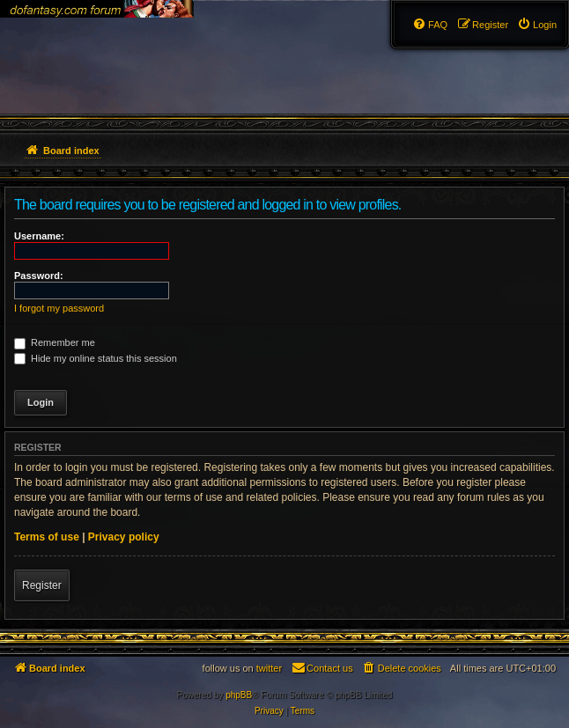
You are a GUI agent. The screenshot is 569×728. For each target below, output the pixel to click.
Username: (39, 236)
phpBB (239, 695)
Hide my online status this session (96, 358)
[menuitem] (537, 25)
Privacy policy (124, 537)
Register (42, 585)
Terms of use (47, 537)
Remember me (55, 342)
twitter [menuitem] (269, 668)
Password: (39, 276)
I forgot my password (59, 308)
